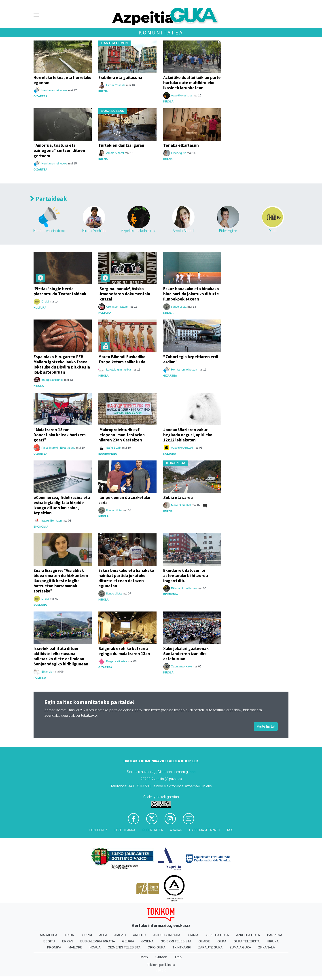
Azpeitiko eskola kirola (139, 231)
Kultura (40, 308)
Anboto (140, 935)
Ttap (178, 957)
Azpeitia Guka (217, 935)
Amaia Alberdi (115, 153)
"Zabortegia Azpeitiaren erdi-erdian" (192, 359)
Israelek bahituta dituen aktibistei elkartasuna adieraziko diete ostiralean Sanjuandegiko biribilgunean (61, 656)
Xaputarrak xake (181, 666)
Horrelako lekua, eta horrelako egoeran (62, 80)
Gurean (161, 957)
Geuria (128, 941)
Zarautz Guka (210, 947)
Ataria (193, 935)
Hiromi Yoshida (116, 85)
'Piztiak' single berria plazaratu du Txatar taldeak (60, 291)
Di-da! (273, 231)
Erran (68, 941)
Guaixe (204, 941)
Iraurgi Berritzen (52, 521)
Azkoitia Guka (248, 935)
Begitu (49, 941)
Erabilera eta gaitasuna (120, 77)
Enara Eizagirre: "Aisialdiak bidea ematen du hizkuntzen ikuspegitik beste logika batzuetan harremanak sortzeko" (61, 581)
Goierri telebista (176, 941)
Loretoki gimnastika (119, 370)
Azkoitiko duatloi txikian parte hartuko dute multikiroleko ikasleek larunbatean (192, 83)
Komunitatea (161, 33)
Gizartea (40, 96)
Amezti (120, 935)
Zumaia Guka (240, 947)
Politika (40, 678)
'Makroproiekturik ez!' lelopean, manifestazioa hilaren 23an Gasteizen (122, 435)
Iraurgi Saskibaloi (52, 380)
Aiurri (87, 935)
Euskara (40, 605)
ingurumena (108, 454)
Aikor (69, 935)
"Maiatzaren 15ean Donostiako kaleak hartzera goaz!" (60, 435)
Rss (230, 830)
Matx (144, 957)
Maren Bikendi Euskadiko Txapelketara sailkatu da (122, 359)
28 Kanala (267, 947)
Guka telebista (247, 941)
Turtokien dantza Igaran (121, 145)
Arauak (176, 830)
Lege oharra (125, 830)
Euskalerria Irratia (98, 941)
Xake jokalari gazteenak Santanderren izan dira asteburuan (186, 654)
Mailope (75, 947)
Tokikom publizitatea (161, 965)
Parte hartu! (266, 726)
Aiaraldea (49, 935)
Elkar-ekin (48, 672)
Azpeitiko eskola (181, 95)
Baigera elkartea (117, 661)
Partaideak (49, 199)
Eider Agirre (179, 153)
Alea (103, 935)
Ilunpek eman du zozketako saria (124, 500)
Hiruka (273, 941)
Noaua (95, 947)
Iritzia (103, 91)
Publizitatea (153, 830)
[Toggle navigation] (36, 15)
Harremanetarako (205, 830)
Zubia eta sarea (178, 497)
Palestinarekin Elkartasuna (58, 448)
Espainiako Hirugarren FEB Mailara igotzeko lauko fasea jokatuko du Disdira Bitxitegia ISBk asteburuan (62, 364)
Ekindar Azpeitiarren (184, 588)
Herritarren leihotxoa (54, 90)
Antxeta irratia (167, 935)
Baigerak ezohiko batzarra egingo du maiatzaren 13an (124, 651)
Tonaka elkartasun (181, 145)
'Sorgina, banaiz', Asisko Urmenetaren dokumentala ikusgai (124, 294)
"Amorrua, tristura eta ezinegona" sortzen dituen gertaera (59, 150)
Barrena (275, 935)
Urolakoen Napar (117, 307)
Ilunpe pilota (179, 307)
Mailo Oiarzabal (181, 505)
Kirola (168, 102)
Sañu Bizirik (114, 448)
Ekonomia (41, 527)
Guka (222, 941)
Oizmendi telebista (124, 947)
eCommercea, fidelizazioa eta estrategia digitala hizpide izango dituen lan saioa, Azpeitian (62, 505)
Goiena (147, 941)
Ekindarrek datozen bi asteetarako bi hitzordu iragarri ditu (186, 575)
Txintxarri (182, 947)
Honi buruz (98, 830)
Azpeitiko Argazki (182, 448)
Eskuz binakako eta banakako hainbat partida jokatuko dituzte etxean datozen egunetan (126, 578)
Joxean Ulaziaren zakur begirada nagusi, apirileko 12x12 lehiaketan (188, 435)
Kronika (54, 947)
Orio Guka (156, 947)
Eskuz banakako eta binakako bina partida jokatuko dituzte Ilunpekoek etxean (191, 294)
